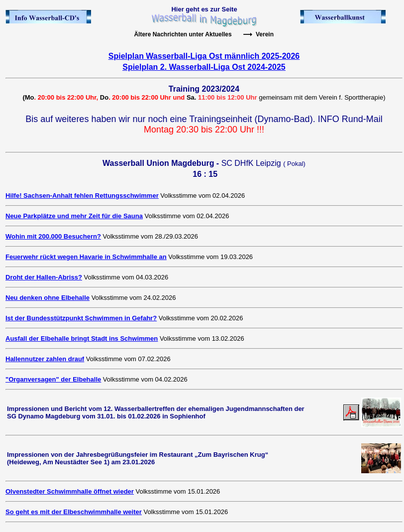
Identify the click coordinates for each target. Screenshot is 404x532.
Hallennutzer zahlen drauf (45, 359)
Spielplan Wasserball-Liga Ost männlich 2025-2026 (204, 56)
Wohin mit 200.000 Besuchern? (53, 236)
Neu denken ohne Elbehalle (48, 298)
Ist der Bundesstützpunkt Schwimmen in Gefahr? (81, 318)
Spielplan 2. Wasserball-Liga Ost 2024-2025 (204, 67)
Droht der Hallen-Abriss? (44, 277)
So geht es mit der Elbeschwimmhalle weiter (74, 512)
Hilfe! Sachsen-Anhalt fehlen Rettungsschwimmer (82, 196)
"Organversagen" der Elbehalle (53, 379)
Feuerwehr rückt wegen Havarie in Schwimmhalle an (86, 257)
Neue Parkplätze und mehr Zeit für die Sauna (74, 216)
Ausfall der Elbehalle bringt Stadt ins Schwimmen (82, 338)
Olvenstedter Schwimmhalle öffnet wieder (70, 491)
